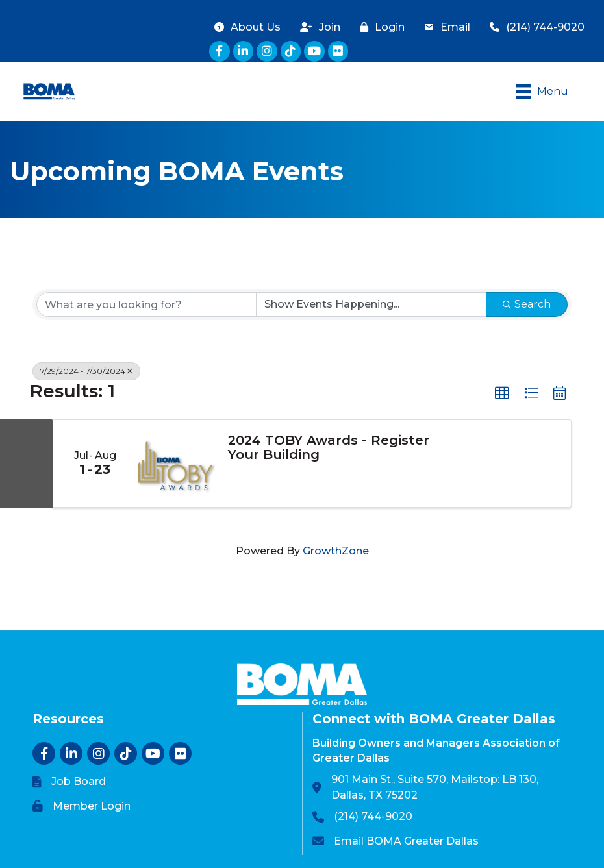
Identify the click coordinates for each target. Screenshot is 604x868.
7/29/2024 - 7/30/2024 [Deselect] (86, 371)
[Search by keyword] (146, 304)
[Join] (317, 27)
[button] (502, 393)
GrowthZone (336, 551)
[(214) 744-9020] (534, 27)
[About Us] (244, 27)
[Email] (444, 27)
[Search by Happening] (371, 304)
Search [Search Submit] (527, 304)
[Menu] (542, 92)
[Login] (379, 27)
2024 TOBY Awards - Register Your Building (329, 447)
